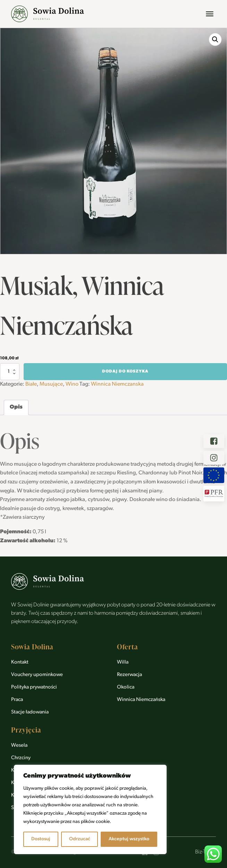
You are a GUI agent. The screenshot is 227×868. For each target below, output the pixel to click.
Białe (31, 384)
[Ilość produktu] (10, 371)
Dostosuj (41, 839)
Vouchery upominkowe (37, 675)
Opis (16, 407)
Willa (123, 662)
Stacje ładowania (30, 712)
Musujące (51, 384)
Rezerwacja (129, 675)
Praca (17, 700)
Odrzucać (80, 839)
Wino (72, 384)
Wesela (19, 746)
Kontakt (20, 662)
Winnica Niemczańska (141, 700)
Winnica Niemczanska (117, 384)
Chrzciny (21, 758)
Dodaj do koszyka (125, 371)
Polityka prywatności (34, 687)
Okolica (126, 687)
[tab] (16, 407)
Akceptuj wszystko (129, 839)
